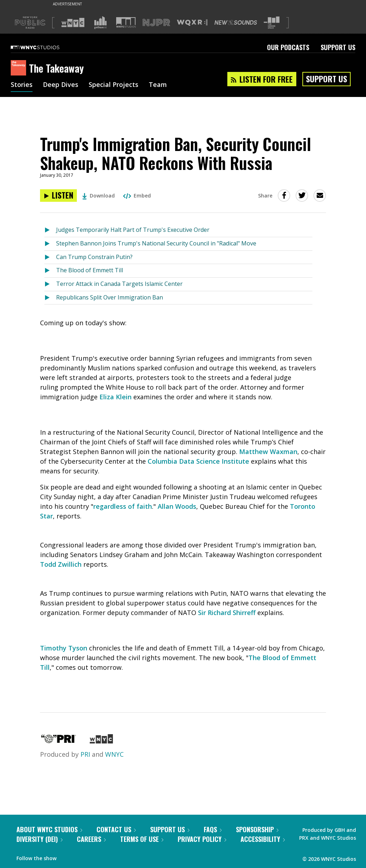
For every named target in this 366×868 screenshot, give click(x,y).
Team (158, 85)
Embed (137, 196)
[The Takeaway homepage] (20, 68)
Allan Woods (177, 506)
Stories (22, 85)
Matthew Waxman (268, 452)
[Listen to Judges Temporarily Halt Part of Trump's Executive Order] (50, 230)
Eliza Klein (115, 397)
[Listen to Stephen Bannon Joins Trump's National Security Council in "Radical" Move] (50, 244)
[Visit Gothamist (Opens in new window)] (100, 23)
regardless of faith (123, 506)
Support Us (338, 47)
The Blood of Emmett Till (90, 270)
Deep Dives (61, 85)
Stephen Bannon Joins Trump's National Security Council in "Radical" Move (156, 243)
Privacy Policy (202, 839)
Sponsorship (257, 829)
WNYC (114, 754)
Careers (91, 839)
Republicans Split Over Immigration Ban (110, 297)
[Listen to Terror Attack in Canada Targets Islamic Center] (50, 284)
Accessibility (263, 839)
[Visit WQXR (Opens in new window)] (192, 23)
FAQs (213, 829)
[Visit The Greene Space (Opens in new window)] (272, 23)
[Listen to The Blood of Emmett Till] (50, 271)
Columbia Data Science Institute (198, 461)
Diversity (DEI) (39, 839)
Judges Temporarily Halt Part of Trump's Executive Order (133, 230)
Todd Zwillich (61, 564)
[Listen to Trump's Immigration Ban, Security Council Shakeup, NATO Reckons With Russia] (58, 196)
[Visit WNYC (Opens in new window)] (73, 23)
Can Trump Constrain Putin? (94, 257)
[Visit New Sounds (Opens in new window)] (236, 23)
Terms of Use (142, 839)
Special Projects (113, 85)
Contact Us (116, 829)
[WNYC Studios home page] (44, 47)
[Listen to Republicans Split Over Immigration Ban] (50, 298)
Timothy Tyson (64, 648)
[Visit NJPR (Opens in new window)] (156, 23)
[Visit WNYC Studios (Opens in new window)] (126, 22)
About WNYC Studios (49, 829)
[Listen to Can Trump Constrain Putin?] (50, 257)
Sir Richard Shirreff (227, 613)
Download (98, 196)
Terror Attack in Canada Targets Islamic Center (119, 284)
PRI (85, 754)
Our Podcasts (288, 47)
